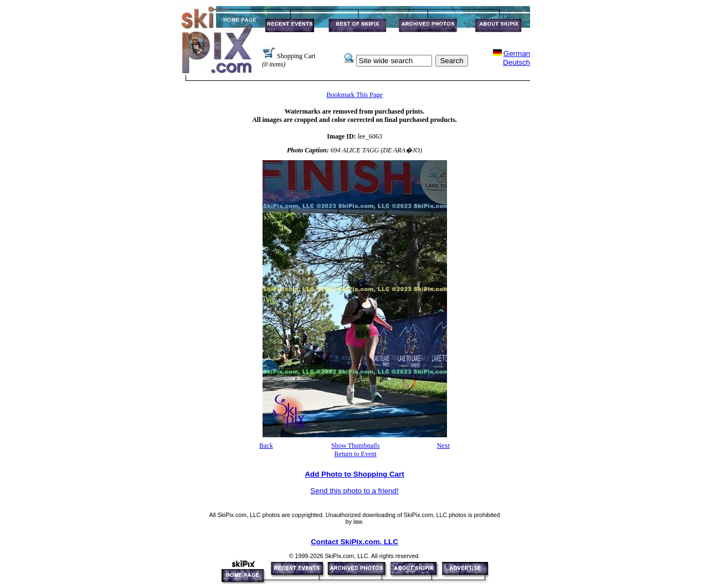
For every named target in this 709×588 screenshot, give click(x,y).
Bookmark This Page (354, 95)
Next (443, 446)
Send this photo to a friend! (354, 491)
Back (266, 446)
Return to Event (356, 454)
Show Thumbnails (355, 446)
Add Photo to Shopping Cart (354, 474)
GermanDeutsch (517, 58)
